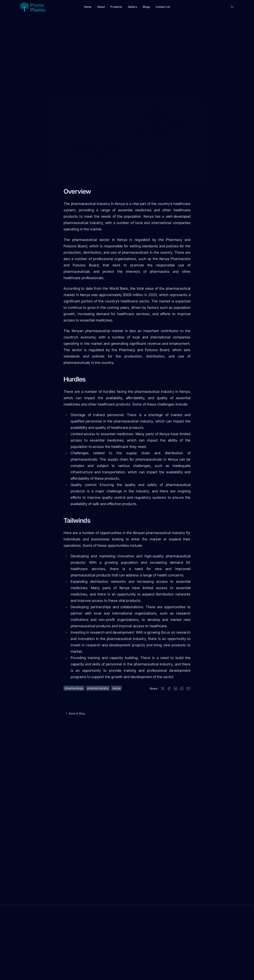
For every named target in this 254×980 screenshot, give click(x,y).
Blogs (146, 7)
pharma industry (98, 688)
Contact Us (163, 7)
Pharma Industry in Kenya (103, 30)
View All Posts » (28, 747)
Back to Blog (75, 713)
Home (88, 7)
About (101, 7)
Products (116, 7)
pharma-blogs (74, 688)
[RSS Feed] (232, 7)
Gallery (133, 7)
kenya (116, 688)
